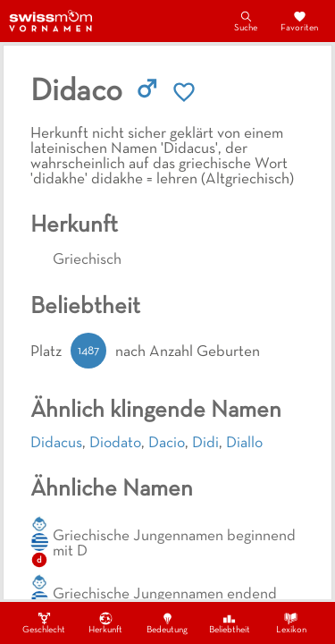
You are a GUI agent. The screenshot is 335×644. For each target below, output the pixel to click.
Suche (246, 21)
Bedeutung (167, 623)
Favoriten (299, 21)
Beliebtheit (230, 623)
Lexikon (291, 623)
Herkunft (105, 623)
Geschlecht (44, 623)
